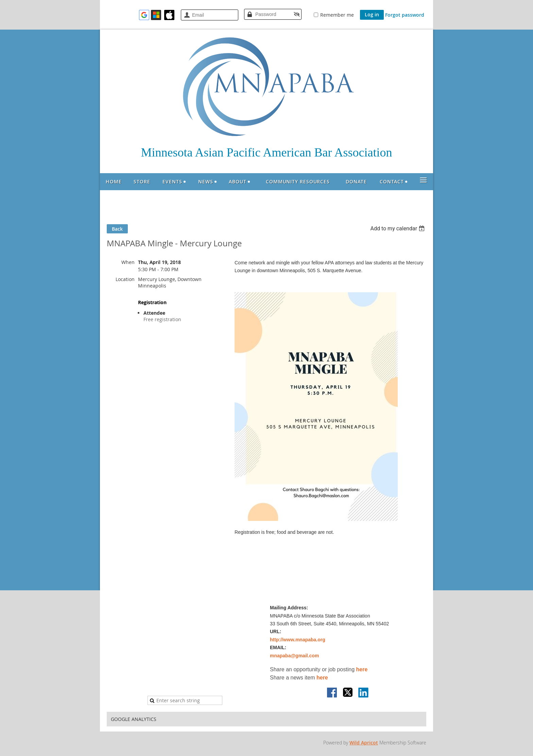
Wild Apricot (364, 743)
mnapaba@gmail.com (294, 656)
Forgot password (405, 15)
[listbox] (398, 228)
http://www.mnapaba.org (298, 640)
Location (125, 279)
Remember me (337, 15)
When (128, 262)
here (362, 669)
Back (117, 229)
